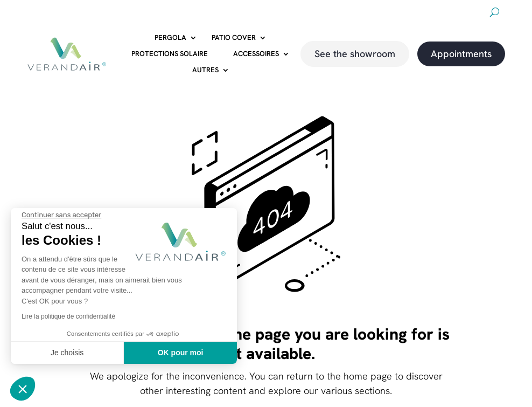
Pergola (170, 38)
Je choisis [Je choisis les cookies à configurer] (67, 353)
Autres (205, 70)
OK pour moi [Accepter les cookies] (181, 353)
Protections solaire (170, 54)
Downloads (378, 14)
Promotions (425, 14)
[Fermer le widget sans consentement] (61, 215)
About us (335, 14)
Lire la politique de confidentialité (68, 316)
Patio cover (234, 38)
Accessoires (256, 54)
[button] (23, 389)
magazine (469, 14)
